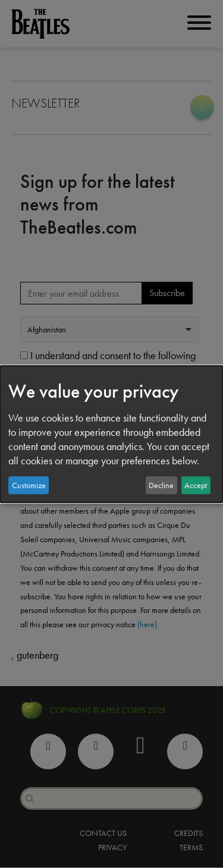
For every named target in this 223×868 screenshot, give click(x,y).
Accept (196, 485)
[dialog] (111, 434)
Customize (29, 485)
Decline (161, 485)
